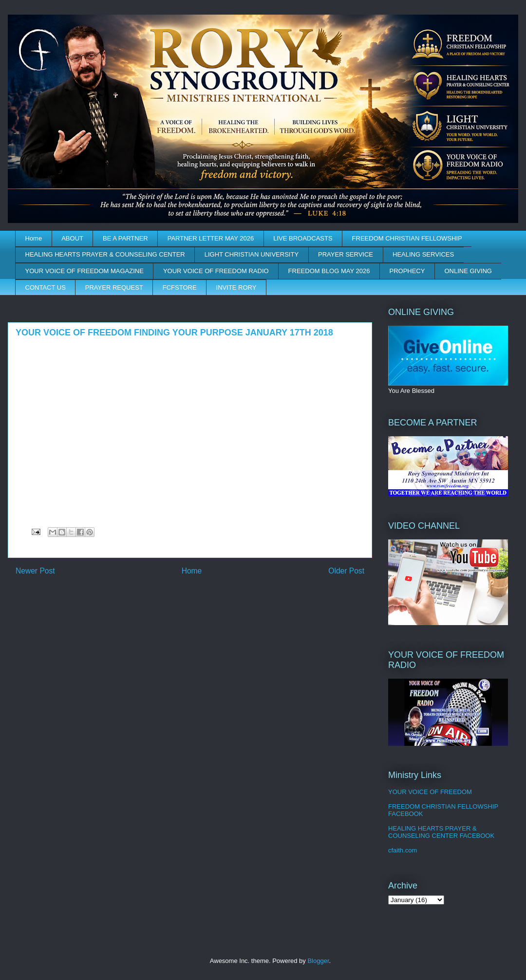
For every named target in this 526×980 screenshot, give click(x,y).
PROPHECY (407, 271)
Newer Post (35, 571)
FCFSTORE (180, 287)
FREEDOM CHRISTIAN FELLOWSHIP (407, 238)
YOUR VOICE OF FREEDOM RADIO (216, 271)
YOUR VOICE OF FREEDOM (430, 792)
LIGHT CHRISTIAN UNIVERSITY (252, 254)
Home (34, 238)
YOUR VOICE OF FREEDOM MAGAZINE (85, 271)
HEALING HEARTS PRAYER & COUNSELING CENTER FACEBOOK (441, 832)
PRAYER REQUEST (114, 287)
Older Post (346, 571)
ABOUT (72, 238)
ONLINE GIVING (468, 271)
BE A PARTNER (125, 238)
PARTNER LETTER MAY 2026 (211, 238)
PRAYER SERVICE (346, 254)
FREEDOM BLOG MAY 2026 (329, 271)
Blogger (318, 961)
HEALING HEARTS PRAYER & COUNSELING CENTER (105, 254)
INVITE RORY (236, 287)
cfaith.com (403, 850)
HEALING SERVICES (423, 254)
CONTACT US (46, 287)
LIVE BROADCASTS (303, 238)
